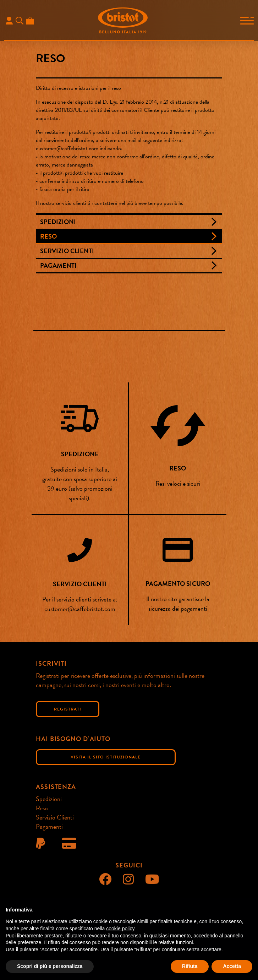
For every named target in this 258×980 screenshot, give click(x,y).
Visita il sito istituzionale (106, 757)
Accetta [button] (232, 966)
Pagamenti (58, 265)
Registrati (68, 709)
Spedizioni (58, 222)
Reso (48, 236)
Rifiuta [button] (190, 966)
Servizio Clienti (67, 251)
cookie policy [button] (120, 929)
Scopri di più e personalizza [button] (50, 966)
